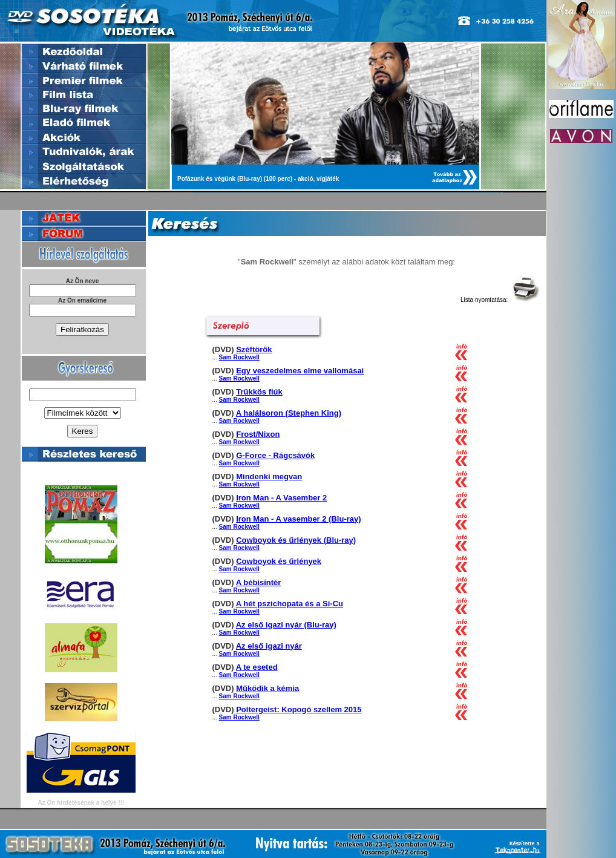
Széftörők (254, 349)
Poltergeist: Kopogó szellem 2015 (299, 709)
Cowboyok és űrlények (279, 561)
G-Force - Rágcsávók (275, 455)
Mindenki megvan (269, 476)
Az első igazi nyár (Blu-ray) (286, 625)
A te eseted (257, 667)
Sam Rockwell (239, 357)
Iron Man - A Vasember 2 (281, 498)
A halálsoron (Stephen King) (289, 413)
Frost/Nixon (258, 434)
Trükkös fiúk (259, 392)
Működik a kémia (267, 688)
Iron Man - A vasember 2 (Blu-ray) (298, 519)
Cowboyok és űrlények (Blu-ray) (296, 540)
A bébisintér (259, 582)
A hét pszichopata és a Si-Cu (290, 604)
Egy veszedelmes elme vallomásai (300, 371)
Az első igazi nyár (269, 646)
